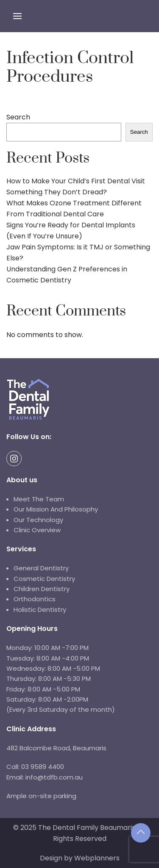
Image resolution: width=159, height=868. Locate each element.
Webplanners (97, 858)
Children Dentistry (42, 589)
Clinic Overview (37, 530)
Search (18, 117)
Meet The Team (39, 499)
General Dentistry (41, 568)
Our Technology (38, 520)
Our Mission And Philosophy (56, 509)
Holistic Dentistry (40, 610)
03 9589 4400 (42, 767)
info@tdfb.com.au (54, 777)
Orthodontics (35, 599)
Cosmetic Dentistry (44, 579)
